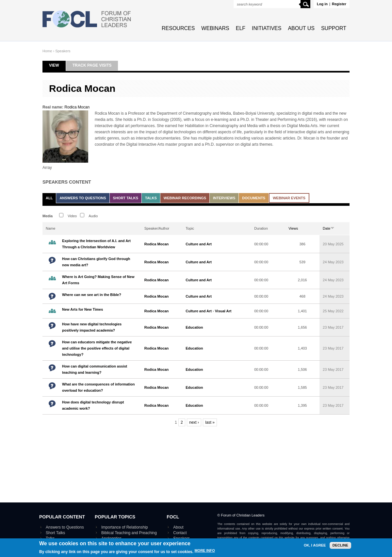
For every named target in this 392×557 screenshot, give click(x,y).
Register (339, 4)
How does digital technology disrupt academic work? (93, 405)
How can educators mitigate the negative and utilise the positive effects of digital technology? (97, 348)
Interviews (224, 198)
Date (329, 228)
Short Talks (126, 198)
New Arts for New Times (82, 309)
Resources (178, 28)
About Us (301, 28)
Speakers (63, 51)
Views (293, 228)
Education (194, 327)
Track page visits (92, 65)
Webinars (215, 28)
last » (210, 422)
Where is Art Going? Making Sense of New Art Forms (98, 280)
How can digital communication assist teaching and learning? (95, 369)
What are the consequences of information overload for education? (98, 387)
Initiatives (267, 28)
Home (47, 51)
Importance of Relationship (125, 527)
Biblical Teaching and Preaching (129, 533)
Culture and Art (199, 244)
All (49, 198)
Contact (180, 533)
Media (48, 216)
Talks (151, 198)
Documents (254, 198)
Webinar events (289, 198)
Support (334, 28)
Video (72, 216)
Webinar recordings (185, 198)
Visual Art (223, 311)
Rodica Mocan (77, 107)
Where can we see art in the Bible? (92, 295)
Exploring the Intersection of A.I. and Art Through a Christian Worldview (96, 244)
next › (194, 422)
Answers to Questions (83, 198)
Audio (93, 216)
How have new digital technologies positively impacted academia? (92, 327)
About (178, 527)
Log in (322, 4)
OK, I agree (315, 549)
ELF (241, 28)
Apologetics (111, 538)
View (57, 65)
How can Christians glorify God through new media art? (96, 262)
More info (204, 554)
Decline (340, 549)
